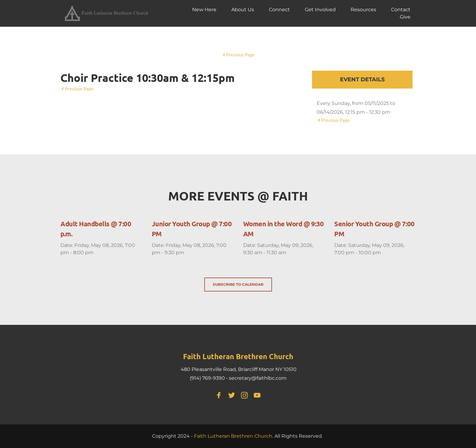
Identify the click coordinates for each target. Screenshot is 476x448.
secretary (240, 378)
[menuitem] (204, 10)
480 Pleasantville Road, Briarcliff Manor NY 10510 (239, 369)
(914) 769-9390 (207, 378)
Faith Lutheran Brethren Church (233, 436)
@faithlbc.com (269, 378)
